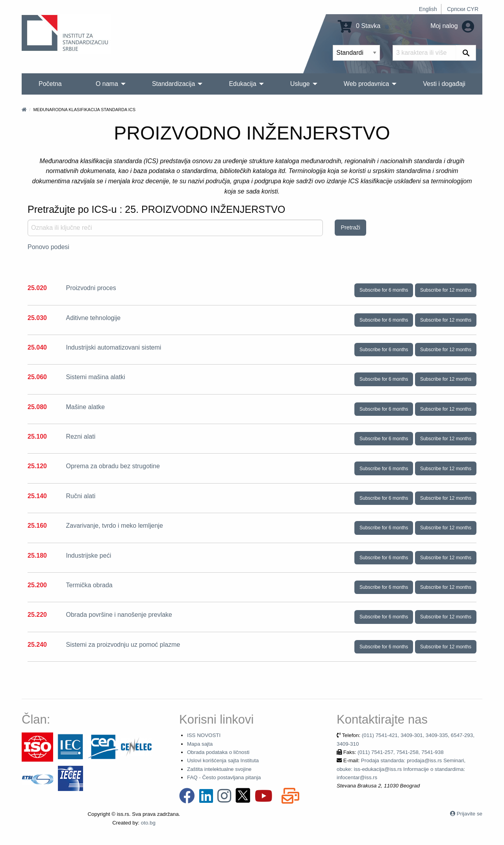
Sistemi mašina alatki (95, 377)
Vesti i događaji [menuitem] (444, 84)
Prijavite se (470, 814)
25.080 (37, 407)
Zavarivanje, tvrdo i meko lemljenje (114, 526)
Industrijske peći (88, 556)
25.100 (37, 436)
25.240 (37, 645)
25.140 (37, 496)
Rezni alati (81, 436)
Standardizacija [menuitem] (173, 84)
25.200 (37, 585)
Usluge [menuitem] (300, 84)
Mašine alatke (85, 407)
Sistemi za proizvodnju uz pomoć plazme (123, 645)
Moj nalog (452, 26)
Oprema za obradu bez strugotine (113, 466)
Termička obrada (89, 585)
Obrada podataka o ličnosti (218, 752)
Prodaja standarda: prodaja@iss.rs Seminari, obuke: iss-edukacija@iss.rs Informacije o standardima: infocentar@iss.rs (401, 769)
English (428, 9)
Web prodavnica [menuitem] (366, 84)
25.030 (37, 318)
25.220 (37, 615)
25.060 (37, 377)
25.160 (37, 526)
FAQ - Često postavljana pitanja (224, 777)
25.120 (37, 466)
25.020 (37, 288)
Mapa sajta (200, 744)
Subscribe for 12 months (446, 290)
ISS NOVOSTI (204, 735)
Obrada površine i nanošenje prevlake (119, 615)
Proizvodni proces (91, 288)
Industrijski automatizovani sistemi (113, 347)
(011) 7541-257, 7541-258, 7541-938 (401, 752)
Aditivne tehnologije (93, 318)
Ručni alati (81, 496)
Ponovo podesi (48, 247)
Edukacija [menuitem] (242, 84)
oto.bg (148, 823)
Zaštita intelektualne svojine (219, 769)
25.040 (37, 347)
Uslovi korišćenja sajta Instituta (223, 760)
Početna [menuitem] (50, 84)
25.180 (37, 556)
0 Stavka (359, 26)
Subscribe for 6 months (384, 290)
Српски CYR (463, 9)
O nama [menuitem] (107, 84)
